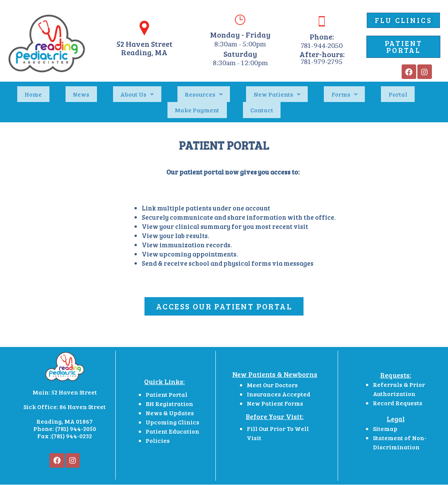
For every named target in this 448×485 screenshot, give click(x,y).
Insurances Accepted (279, 375)
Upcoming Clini (169, 404)
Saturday (240, 54)
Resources (162, 89)
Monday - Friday (240, 35)
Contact (409, 89)
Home (36, 89)
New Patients (220, 89)
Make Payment (359, 89)
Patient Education (172, 413)
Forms (273, 89)
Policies (158, 422)
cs (196, 404)
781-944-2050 (322, 45)
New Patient (265, 384)
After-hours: (322, 54)
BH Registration (169, 385)
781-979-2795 (322, 62)
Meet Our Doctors (272, 366)
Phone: (322, 36)
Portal (311, 89)
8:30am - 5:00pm (240, 44)
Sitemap (385, 410)
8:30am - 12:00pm (240, 63)
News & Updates (170, 394)
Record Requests (398, 384)
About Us (110, 89)
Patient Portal (167, 376)
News (69, 89)
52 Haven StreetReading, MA (144, 48)
